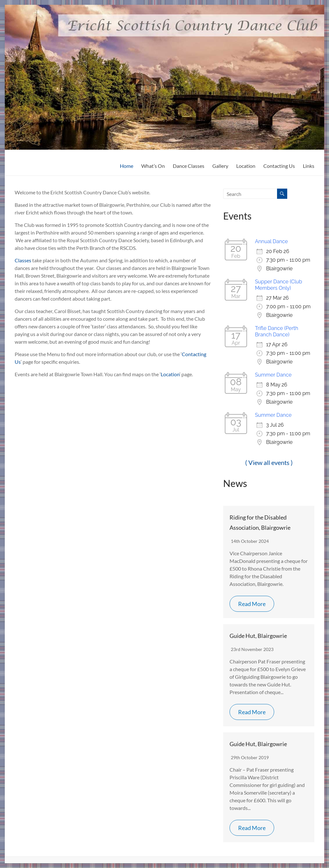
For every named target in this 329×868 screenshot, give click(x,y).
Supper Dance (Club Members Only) (279, 285)
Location (246, 166)
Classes (23, 260)
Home (127, 166)
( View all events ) (269, 462)
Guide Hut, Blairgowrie (258, 636)
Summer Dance (273, 375)
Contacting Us (279, 166)
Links (309, 166)
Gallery (220, 166)
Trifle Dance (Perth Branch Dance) (277, 331)
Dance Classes (189, 166)
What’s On (153, 166)
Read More (252, 604)
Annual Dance (271, 241)
